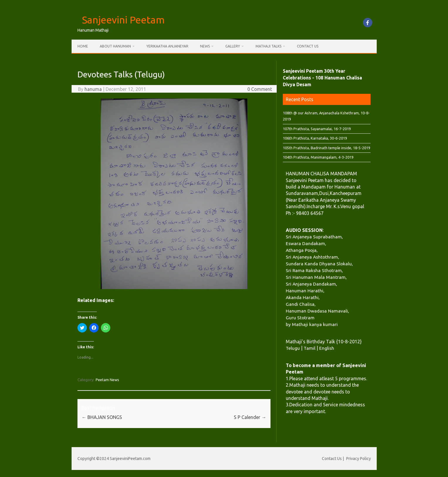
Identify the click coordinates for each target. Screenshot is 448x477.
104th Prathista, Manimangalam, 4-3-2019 (318, 157)
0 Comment (260, 89)
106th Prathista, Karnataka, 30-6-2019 (315, 138)
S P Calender (250, 417)
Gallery (233, 46)
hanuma (93, 89)
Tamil (310, 348)
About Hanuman (115, 46)
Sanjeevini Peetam (123, 20)
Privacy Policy (359, 459)
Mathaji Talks (268, 46)
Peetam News (107, 380)
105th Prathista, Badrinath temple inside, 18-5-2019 (327, 148)
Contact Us (308, 46)
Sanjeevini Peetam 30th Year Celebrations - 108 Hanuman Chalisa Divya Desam (322, 78)
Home (83, 46)
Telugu (293, 348)
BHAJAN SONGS (102, 417)
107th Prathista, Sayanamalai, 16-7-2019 (317, 129)
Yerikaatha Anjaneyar (167, 46)
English (327, 348)
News (205, 46)
